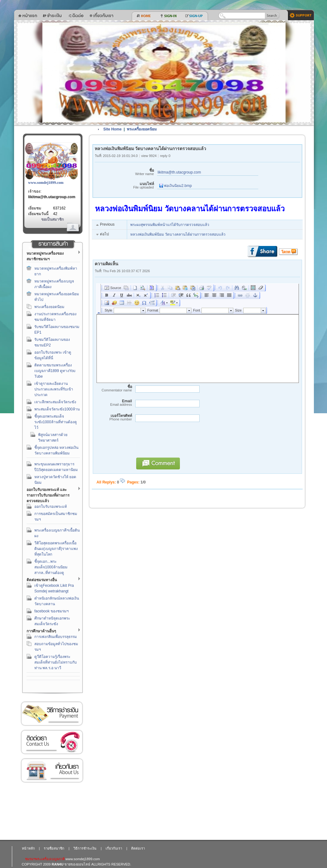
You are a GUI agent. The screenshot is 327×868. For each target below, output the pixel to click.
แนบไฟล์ (124, 186)
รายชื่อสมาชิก (54, 848)
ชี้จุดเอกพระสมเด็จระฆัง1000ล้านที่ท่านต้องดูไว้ (56, 422)
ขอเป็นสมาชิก (52, 219)
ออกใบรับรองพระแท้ (51, 507)
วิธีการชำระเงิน (52, 714)
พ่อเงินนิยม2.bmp (176, 186)
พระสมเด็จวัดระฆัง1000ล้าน (57, 409)
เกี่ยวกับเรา (52, 770)
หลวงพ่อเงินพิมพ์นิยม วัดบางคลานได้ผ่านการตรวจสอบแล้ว (178, 234)
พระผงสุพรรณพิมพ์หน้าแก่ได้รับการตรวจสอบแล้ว (170, 225)
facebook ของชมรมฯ (52, 611)
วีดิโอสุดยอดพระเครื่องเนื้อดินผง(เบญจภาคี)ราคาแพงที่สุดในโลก (56, 549)
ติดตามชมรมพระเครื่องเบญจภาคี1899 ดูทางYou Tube (55, 371)
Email (113, 403)
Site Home (113, 129)
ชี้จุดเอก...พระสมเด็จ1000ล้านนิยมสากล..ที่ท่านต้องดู (51, 567)
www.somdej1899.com (46, 183)
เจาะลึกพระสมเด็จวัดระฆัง (55, 402)
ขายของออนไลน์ (77, 864)
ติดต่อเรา (52, 742)
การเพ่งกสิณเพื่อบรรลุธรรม (56, 637)
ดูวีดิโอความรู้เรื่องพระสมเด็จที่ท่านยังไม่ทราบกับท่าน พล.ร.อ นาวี (56, 662)
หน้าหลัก (28, 848)
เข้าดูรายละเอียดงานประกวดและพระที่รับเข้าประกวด (54, 389)
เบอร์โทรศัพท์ (113, 417)
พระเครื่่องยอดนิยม (49, 307)
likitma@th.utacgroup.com (52, 197)
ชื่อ (124, 172)
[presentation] (180, 443)
